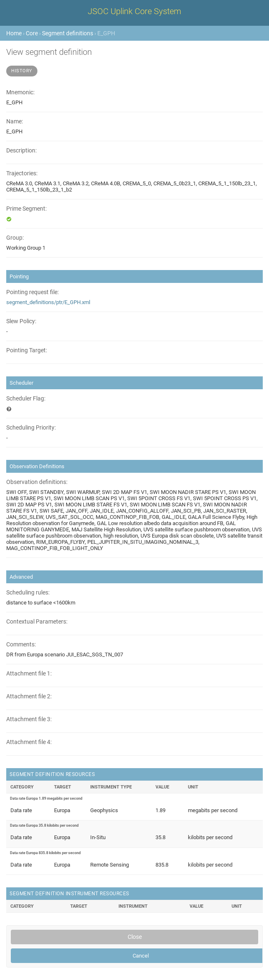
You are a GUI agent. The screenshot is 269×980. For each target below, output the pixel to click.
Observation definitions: (37, 482)
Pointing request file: (32, 292)
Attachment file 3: (29, 719)
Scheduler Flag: (26, 399)
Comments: (21, 645)
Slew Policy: (21, 321)
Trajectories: (22, 173)
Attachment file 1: (29, 674)
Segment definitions (68, 33)
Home (14, 33)
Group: (15, 238)
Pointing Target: (27, 350)
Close (135, 937)
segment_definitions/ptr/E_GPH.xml (48, 302)
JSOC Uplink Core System (134, 11)
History (22, 71)
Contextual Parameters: (37, 622)
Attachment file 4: (29, 742)
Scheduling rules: (28, 593)
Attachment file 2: (29, 696)
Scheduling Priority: (31, 428)
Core (32, 33)
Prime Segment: (26, 209)
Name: (15, 122)
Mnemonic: (20, 92)
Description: (21, 151)
